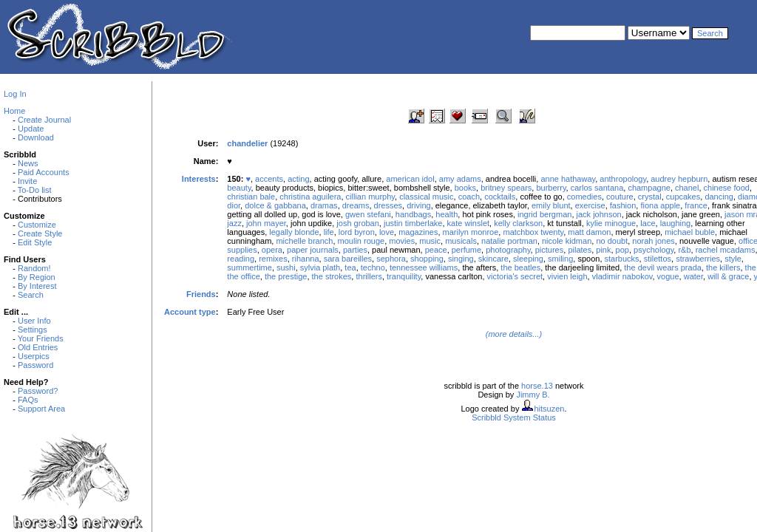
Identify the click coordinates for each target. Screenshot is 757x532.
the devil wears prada (663, 267)
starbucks (622, 259)
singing (461, 259)
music (430, 241)
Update (31, 129)
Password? (38, 391)
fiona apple (660, 205)
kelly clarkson (518, 223)
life (329, 232)
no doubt (612, 241)
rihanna (306, 259)
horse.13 (537, 386)
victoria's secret (515, 276)
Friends (201, 294)
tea (350, 267)
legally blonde (294, 232)
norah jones (654, 241)
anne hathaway (568, 179)
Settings (33, 330)
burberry (551, 188)
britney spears (506, 188)
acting (298, 179)
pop (622, 250)
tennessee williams (424, 267)
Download (36, 137)
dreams (356, 205)
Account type (190, 312)
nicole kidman (567, 241)
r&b (684, 250)
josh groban (358, 223)
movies (402, 241)
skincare (493, 259)
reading (241, 259)
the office (243, 276)
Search (31, 295)
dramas (324, 205)
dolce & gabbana (275, 205)
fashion (623, 205)
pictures (550, 250)
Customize (37, 225)
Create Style (40, 233)
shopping (427, 259)
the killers (723, 267)
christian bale (251, 197)
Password (35, 365)
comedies (584, 197)
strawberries (698, 259)
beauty (239, 188)
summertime (249, 267)
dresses (388, 205)
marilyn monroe (471, 232)
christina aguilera (310, 197)
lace (648, 223)
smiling (560, 259)
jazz (234, 223)
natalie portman (509, 241)
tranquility (404, 276)
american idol (410, 179)
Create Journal (44, 120)
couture (620, 197)
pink (603, 250)
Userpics (34, 356)
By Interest (37, 286)
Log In (15, 94)
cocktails (500, 197)
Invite (27, 181)
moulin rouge (361, 241)
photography (508, 250)
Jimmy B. (533, 395)
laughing (676, 223)
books (465, 188)
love (387, 232)
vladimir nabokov (622, 276)
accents (269, 179)
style (733, 259)
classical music (426, 197)
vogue (668, 276)
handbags (413, 214)
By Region (37, 277)
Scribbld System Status (514, 417)
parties (355, 250)
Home (14, 111)
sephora (391, 259)
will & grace (728, 276)
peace (436, 250)
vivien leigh (567, 276)
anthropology (623, 179)
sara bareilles (348, 259)
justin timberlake (413, 223)
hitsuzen (549, 409)
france (696, 205)
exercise (590, 205)
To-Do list (35, 190)
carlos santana (597, 188)
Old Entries (38, 347)
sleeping (528, 259)
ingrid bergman (544, 214)
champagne (649, 188)
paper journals (313, 250)
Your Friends (41, 338)
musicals (461, 241)
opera (272, 250)
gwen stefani (368, 214)
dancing (719, 197)
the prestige (286, 276)
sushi (286, 267)
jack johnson (599, 214)
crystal (650, 197)
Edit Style (35, 242)
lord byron (357, 232)
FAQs (28, 400)
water (693, 276)
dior (234, 205)
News (28, 163)
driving (418, 205)
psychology (654, 250)
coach (469, 197)
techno (373, 267)
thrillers (369, 276)
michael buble (690, 232)
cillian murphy (370, 197)
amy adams (460, 179)
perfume (466, 250)
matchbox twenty (533, 232)
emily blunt (551, 205)
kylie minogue (611, 223)
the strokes (332, 276)
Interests (199, 179)
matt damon (589, 232)
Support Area (41, 409)
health (447, 214)
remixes (273, 259)
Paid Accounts (44, 172)
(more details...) (514, 334)
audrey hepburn (679, 179)
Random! (34, 268)
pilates (580, 250)
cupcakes (683, 197)
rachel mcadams (726, 250)
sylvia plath (320, 267)
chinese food (727, 188)
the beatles (520, 267)
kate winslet (468, 223)
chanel (687, 188)
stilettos (658, 259)
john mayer (266, 223)
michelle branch (304, 241)
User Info (34, 321)
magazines (418, 232)
